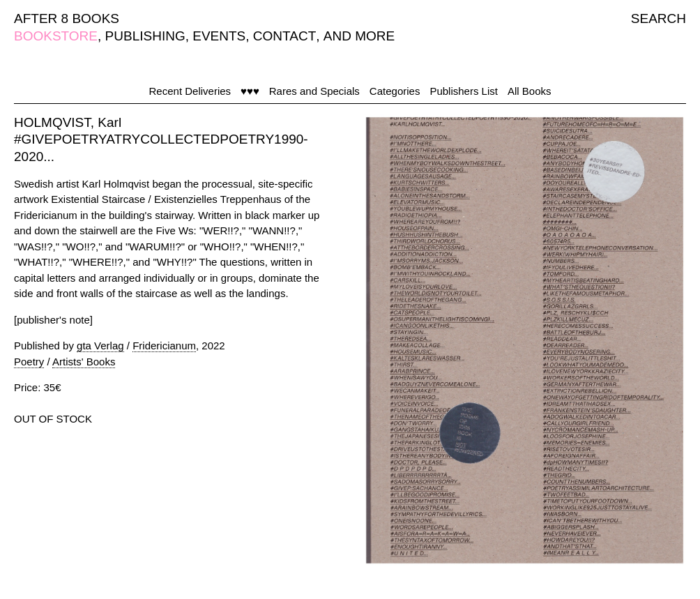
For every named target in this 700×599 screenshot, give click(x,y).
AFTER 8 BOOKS (67, 18)
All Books (530, 91)
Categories (395, 91)
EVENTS (219, 36)
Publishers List (464, 91)
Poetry (29, 362)
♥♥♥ (250, 91)
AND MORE (359, 36)
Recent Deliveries (190, 91)
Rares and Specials (314, 91)
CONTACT (284, 36)
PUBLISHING (145, 36)
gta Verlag (100, 346)
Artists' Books (84, 362)
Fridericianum (164, 346)
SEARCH (659, 18)
